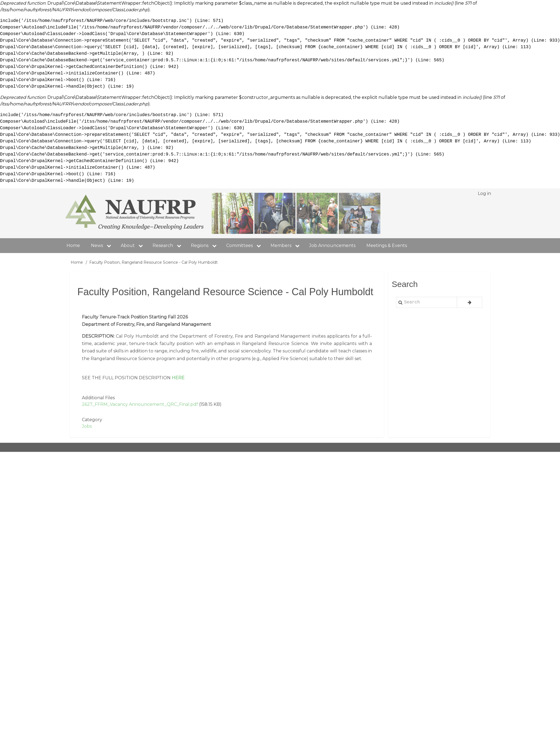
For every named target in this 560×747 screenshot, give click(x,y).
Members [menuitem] (287, 246)
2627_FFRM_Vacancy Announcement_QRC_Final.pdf (140, 404)
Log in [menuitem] (484, 193)
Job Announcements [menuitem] (332, 245)
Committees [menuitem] (246, 246)
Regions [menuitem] (206, 246)
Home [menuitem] (73, 245)
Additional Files (98, 398)
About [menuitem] (128, 245)
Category (92, 420)
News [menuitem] (103, 246)
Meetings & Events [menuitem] (387, 245)
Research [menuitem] (169, 246)
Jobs (87, 426)
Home (77, 262)
